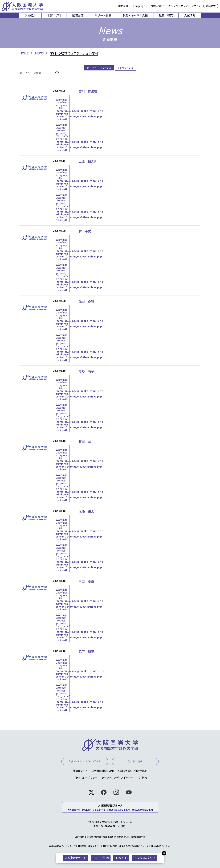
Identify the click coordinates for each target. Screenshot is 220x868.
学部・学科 (54, 15)
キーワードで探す (99, 68)
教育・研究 (166, 15)
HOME (24, 53)
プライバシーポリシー (85, 778)
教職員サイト (80, 771)
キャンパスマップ (178, 6)
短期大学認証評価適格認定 (132, 771)
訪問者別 (123, 6)
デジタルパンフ (144, 858)
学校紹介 (30, 15)
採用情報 (142, 778)
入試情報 (190, 15)
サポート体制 (103, 15)
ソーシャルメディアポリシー (117, 778)
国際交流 (78, 15)
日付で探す (126, 68)
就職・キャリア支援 (135, 15)
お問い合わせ (158, 6)
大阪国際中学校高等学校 (93, 810)
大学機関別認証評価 (103, 771)
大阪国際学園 (74, 810)
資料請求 (211, 6)
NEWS (39, 53)
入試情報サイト (76, 858)
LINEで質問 (101, 858)
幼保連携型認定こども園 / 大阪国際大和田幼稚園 (130, 810)
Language (139, 6)
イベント (121, 858)
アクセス (196, 6)
